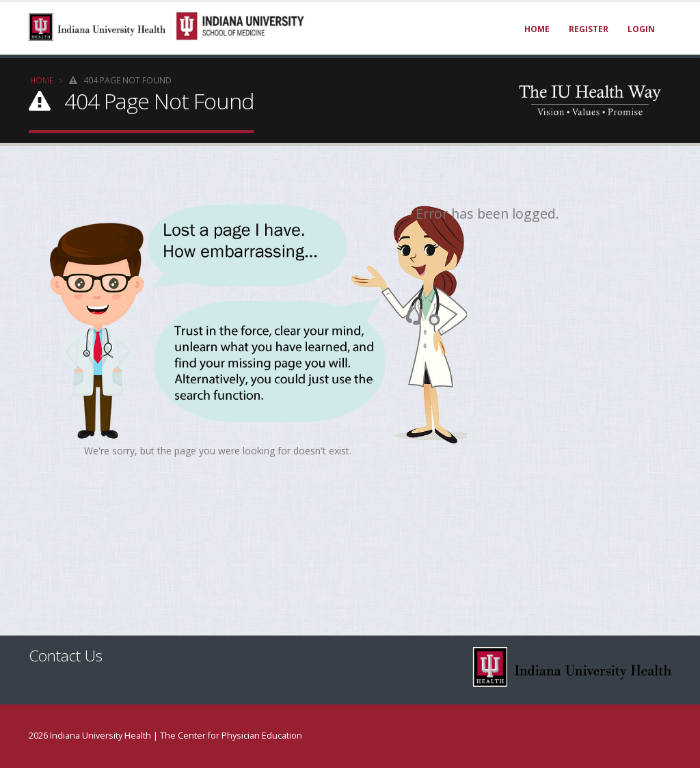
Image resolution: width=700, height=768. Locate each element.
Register (589, 29)
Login (641, 29)
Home (537, 29)
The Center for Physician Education (231, 736)
